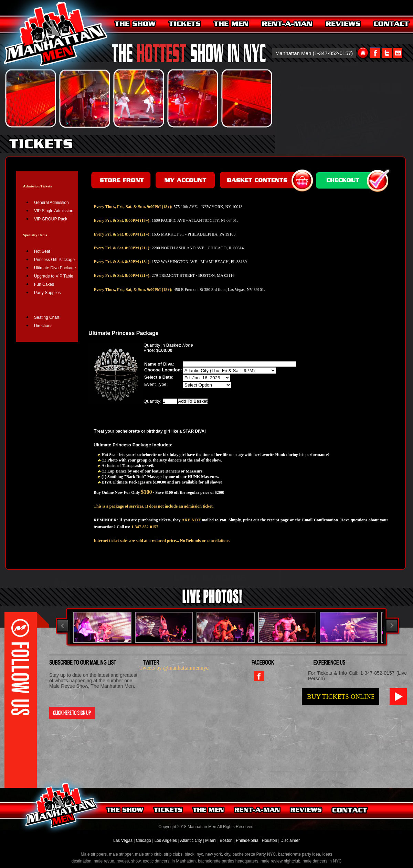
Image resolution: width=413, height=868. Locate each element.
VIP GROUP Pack (51, 219)
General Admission (51, 203)
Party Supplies (47, 293)
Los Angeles (166, 840)
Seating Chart (47, 317)
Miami (211, 840)
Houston (269, 840)
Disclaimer (290, 840)
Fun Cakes (44, 284)
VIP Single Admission (54, 211)
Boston (227, 840)
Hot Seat (42, 251)
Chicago (144, 840)
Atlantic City (191, 840)
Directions (43, 326)
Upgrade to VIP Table (54, 276)
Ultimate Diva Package (55, 268)
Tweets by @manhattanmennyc (174, 668)
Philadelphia (247, 840)
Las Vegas (123, 840)
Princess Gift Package (54, 260)
